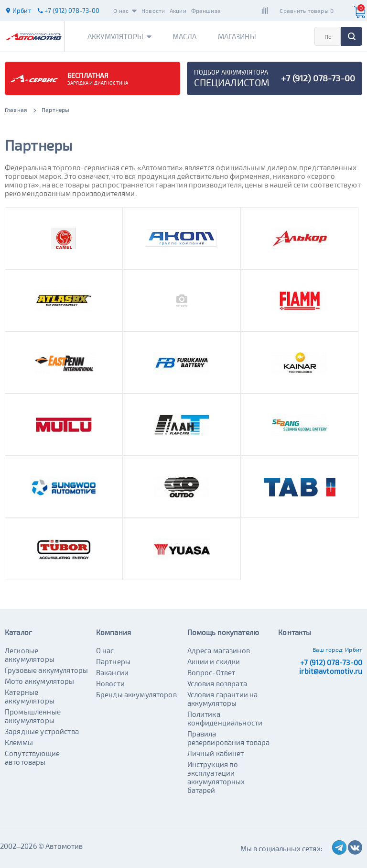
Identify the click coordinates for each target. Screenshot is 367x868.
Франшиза (206, 11)
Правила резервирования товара (229, 738)
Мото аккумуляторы (40, 681)
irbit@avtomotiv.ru (331, 671)
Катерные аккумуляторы (30, 696)
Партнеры (113, 661)
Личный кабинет (216, 753)
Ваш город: (328, 649)
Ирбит (354, 649)
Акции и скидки (214, 661)
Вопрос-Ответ (211, 672)
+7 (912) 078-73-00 (331, 662)
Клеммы (19, 742)
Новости (153, 11)
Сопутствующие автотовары (32, 758)
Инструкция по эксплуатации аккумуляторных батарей (216, 777)
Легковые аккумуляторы (30, 655)
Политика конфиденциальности (225, 718)
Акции (178, 11)
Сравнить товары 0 (307, 11)
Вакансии (112, 672)
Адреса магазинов (219, 650)
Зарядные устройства (42, 731)
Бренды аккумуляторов (136, 694)
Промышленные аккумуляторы (33, 716)
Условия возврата (217, 683)
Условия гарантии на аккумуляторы (223, 699)
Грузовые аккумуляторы (46, 670)
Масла (185, 36)
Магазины (237, 36)
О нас (125, 11)
